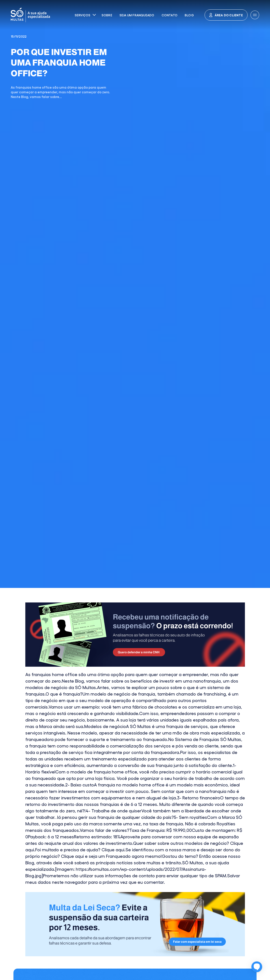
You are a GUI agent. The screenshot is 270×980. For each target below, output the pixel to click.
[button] (85, 15)
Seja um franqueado (137, 15)
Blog (189, 15)
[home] (43, 15)
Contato (170, 15)
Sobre (107, 15)
